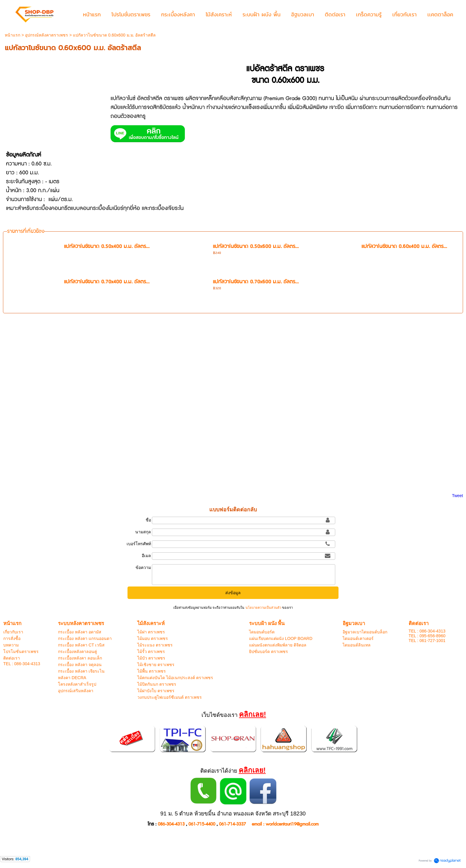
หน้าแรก (12, 35)
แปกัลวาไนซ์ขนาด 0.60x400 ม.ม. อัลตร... (404, 247)
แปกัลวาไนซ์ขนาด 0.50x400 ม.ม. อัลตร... (107, 247)
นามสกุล (143, 532)
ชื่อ (148, 520)
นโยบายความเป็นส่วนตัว (263, 608)
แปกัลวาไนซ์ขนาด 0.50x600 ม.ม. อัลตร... (256, 247)
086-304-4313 (171, 824)
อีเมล (146, 556)
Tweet (458, 496)
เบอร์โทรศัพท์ (139, 544)
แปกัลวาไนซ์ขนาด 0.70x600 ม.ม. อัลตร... (256, 282)
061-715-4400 (202, 824)
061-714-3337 (232, 824)
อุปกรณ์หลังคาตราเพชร (47, 35)
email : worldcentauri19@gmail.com (285, 824)
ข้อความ (143, 567)
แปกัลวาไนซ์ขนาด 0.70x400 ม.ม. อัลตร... (107, 282)
